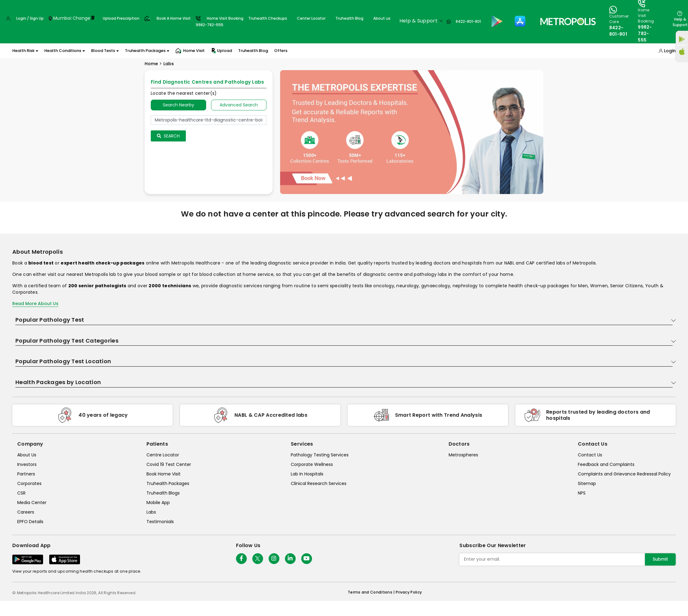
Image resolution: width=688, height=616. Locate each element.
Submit (660, 559)
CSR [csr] (21, 493)
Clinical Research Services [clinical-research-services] (319, 483)
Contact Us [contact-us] (590, 455)
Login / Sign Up (30, 18)
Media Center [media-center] (32, 503)
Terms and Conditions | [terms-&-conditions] (372, 592)
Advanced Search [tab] (239, 105)
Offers (281, 51)
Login (670, 51)
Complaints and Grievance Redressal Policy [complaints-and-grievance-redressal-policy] (624, 474)
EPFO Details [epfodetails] (30, 522)
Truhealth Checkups (268, 18)
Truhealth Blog (349, 18)
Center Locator (311, 18)
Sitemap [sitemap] (587, 483)
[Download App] (28, 559)
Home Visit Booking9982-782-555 (220, 22)
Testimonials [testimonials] (160, 522)
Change (82, 18)
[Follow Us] (241, 559)
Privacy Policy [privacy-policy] (409, 592)
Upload (221, 51)
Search (168, 136)
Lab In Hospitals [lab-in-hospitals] (307, 474)
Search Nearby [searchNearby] (178, 105)
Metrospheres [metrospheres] (463, 455)
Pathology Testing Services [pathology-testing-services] (320, 455)
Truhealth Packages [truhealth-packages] (168, 483)
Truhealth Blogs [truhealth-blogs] (163, 493)
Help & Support (680, 22)
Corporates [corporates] (29, 483)
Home (151, 64)
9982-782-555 (645, 34)
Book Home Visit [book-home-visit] (164, 474)
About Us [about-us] (27, 455)
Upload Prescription (121, 18)
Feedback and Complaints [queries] (606, 464)
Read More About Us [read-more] (35, 304)
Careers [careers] (26, 512)
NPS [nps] (582, 493)
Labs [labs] (151, 512)
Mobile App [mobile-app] (158, 503)
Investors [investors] (27, 464)
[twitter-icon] (258, 559)
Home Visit (190, 51)
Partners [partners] (26, 474)
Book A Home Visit (174, 18)
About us (382, 18)
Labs (169, 64)
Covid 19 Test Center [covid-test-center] (169, 464)
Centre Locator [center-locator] (163, 455)
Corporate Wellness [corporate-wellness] (312, 464)
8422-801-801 (468, 21)
